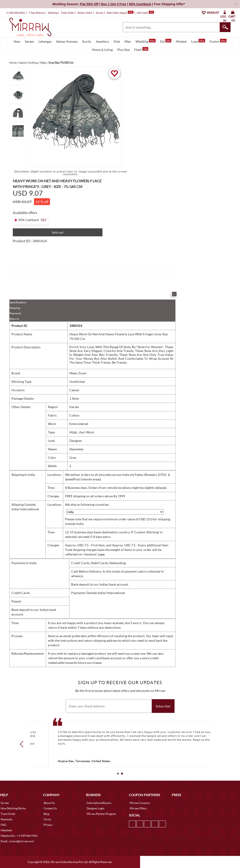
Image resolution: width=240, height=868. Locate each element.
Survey (99, 13)
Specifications (18, 302)
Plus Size (123, 50)
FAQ (4, 825)
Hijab (74, 432)
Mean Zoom (78, 373)
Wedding (146, 41)
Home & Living (102, 50)
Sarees (29, 41)
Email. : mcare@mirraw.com (17, 841)
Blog (46, 814)
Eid (166, 41)
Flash (141, 49)
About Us (49, 803)
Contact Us (50, 808)
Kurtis (87, 41)
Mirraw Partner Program (101, 814)
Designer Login (96, 808)
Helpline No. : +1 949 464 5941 (19, 836)
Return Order (85, 13)
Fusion (218, 41)
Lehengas (45, 41)
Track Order (68, 13)
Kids (117, 41)
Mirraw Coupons (140, 803)
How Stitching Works (13, 808)
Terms (47, 819)
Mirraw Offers (138, 808)
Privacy (48, 825)
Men (128, 41)
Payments (15, 313)
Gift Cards (145, 13)
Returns (14, 319)
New (17, 41)
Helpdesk (6, 830)
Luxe (198, 41)
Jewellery (102, 41)
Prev (23, 744)
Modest (181, 41)
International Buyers (99, 803)
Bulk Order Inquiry (117, 13)
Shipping (15, 308)
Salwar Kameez (67, 41)
